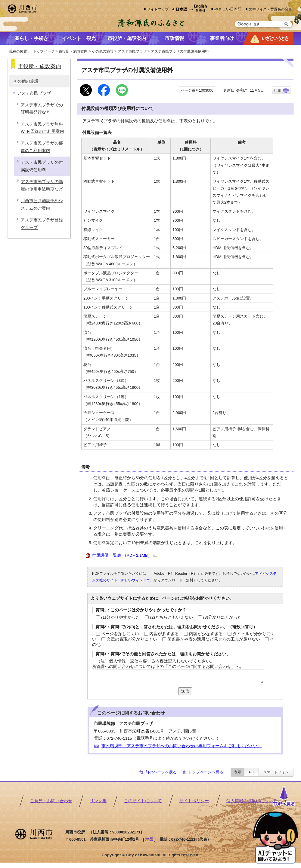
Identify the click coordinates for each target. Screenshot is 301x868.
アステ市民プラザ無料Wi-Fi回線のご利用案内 (42, 128)
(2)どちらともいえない (171, 617)
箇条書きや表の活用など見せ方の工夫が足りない (214, 639)
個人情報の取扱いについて (252, 801)
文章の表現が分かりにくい (132, 639)
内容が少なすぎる (206, 634)
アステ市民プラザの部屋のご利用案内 (42, 147)
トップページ (44, 51)
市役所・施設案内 (73, 51)
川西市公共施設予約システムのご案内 (42, 204)
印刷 (278, 90)
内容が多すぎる (164, 634)
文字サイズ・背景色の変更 (270, 9)
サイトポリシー (194, 801)
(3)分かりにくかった (223, 617)
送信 (185, 691)
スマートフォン (276, 772)
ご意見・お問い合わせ (51, 801)
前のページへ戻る (161, 772)
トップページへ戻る (206, 772)
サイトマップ (158, 9)
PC (251, 772)
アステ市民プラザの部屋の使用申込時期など (42, 185)
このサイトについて (143, 801)
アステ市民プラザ (132, 51)
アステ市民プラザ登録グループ (42, 224)
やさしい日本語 (228, 9)
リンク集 (98, 801)
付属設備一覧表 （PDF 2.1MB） (124, 555)
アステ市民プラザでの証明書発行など (42, 109)
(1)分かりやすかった (121, 617)
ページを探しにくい (120, 634)
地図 (149, 839)
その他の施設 (103, 51)
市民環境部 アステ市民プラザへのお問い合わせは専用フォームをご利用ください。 (182, 746)
